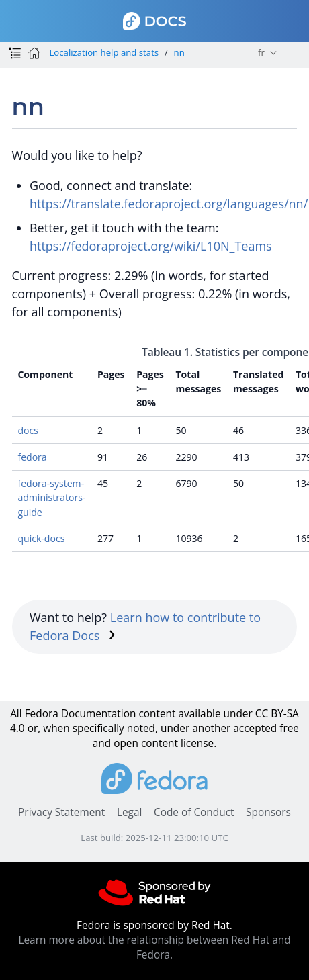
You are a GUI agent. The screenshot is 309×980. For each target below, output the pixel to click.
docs (28, 430)
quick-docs (41, 538)
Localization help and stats (104, 52)
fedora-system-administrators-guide (51, 497)
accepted (255, 728)
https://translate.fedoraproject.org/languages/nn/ (169, 204)
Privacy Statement (61, 812)
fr (261, 52)
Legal (129, 812)
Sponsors (268, 812)
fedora (32, 457)
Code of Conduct (194, 812)
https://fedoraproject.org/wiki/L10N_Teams (151, 246)
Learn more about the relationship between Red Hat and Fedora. (154, 947)
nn (179, 52)
